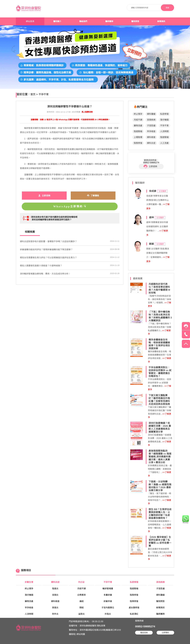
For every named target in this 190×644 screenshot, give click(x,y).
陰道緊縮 (138, 131)
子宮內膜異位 (108, 608)
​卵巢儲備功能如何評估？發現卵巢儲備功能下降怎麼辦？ (46, 250)
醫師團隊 (109, 21)
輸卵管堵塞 (108, 589)
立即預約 (165, 633)
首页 (33, 94)
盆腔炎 (82, 614)
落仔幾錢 (164, 120)
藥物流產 (138, 126)
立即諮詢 (150, 166)
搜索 (167, 8)
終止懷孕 (138, 114)
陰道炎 (55, 589)
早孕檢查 (151, 131)
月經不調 (138, 120)
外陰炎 (108, 614)
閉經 (82, 608)
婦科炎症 (151, 143)
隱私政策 (101, 626)
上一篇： (27, 217)
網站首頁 (30, 21)
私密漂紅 (134, 614)
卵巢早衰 (108, 601)
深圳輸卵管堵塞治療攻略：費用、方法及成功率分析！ (45, 274)
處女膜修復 (134, 608)
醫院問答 (135, 21)
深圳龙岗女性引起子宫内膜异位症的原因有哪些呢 (54, 217)
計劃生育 (29, 582)
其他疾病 (160, 582)
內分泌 (82, 582)
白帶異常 (82, 595)
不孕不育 (44, 94)
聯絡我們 (83, 21)
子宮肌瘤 (151, 126)
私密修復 (164, 114)
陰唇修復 (138, 143)
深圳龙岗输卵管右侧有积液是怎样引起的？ (52, 220)
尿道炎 (55, 608)
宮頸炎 (55, 595)
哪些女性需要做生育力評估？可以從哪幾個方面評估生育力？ (48, 258)
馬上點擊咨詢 (87, 112)
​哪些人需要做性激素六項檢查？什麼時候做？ (41, 266)
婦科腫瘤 (151, 114)
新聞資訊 (161, 21)
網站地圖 (81, 634)
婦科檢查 (151, 137)
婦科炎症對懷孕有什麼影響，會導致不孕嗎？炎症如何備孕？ (48, 241)
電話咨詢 (144, 633)
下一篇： (27, 220)
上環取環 (138, 137)
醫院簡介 (57, 21)
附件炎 (55, 614)
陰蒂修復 (134, 601)
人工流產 (164, 143)
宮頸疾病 (151, 120)
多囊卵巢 (108, 595)
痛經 (82, 601)
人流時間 (164, 131)
